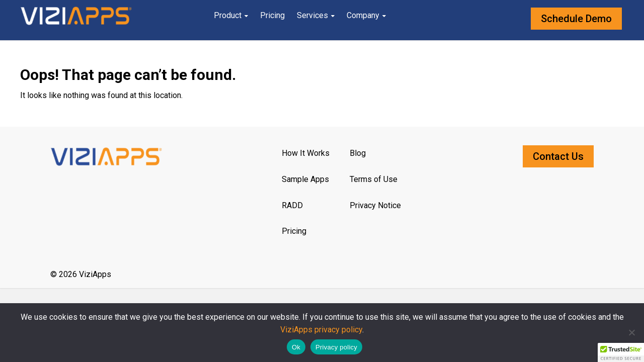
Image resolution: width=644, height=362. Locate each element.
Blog (358, 153)
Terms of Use (374, 179)
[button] (621, 352)
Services (312, 15)
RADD (292, 205)
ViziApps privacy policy (321, 330)
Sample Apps (305, 179)
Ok (296, 347)
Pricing (272, 15)
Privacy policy (336, 347)
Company (363, 15)
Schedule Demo (576, 19)
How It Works (306, 153)
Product (228, 15)
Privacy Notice (375, 205)
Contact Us (558, 156)
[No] (631, 332)
